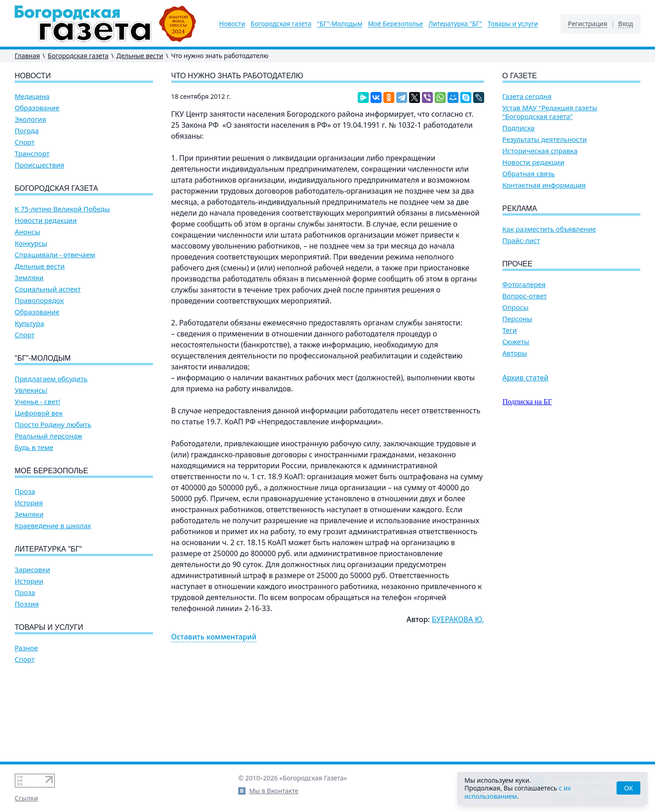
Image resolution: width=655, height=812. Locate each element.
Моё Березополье (395, 24)
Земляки (29, 278)
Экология (30, 119)
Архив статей (526, 378)
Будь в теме (34, 447)
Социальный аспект (48, 289)
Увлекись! (31, 390)
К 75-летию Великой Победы (62, 209)
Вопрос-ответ (525, 296)
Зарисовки (32, 570)
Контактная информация (544, 185)
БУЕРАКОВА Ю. (458, 619)
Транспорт (32, 154)
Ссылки (26, 798)
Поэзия (27, 604)
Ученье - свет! (37, 402)
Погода (27, 131)
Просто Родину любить (53, 425)
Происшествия (39, 165)
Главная (27, 56)
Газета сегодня (527, 96)
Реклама (520, 208)
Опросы (516, 307)
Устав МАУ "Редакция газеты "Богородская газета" (550, 112)
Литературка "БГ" (456, 24)
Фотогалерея (524, 284)
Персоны (517, 319)
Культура (29, 323)
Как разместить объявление (549, 229)
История (29, 503)
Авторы (515, 353)
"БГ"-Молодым (340, 24)
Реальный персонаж (49, 436)
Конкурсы (31, 243)
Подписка (519, 128)
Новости (232, 24)
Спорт (25, 142)
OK (628, 788)
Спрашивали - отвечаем (55, 255)
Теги (510, 330)
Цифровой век (39, 413)
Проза (25, 491)
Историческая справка (540, 151)
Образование (37, 108)
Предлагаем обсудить (51, 379)
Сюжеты (516, 342)
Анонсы (27, 232)
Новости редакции (46, 220)
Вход (625, 24)
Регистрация (588, 24)
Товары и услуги (513, 24)
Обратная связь (529, 174)
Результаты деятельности (545, 139)
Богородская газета (281, 24)
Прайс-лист (521, 241)
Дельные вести (140, 56)
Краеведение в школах (53, 526)
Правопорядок (39, 300)
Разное (26, 648)
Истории (29, 581)
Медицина (32, 96)
